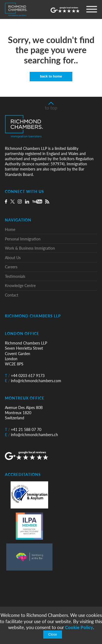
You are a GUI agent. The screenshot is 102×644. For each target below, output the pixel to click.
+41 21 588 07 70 (23, 429)
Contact (12, 295)
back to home (51, 76)
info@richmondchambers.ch (31, 435)
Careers (11, 267)
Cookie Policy (79, 627)
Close (52, 635)
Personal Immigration (23, 239)
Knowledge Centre (20, 286)
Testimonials (15, 276)
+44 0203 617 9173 (25, 376)
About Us (13, 258)
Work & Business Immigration (30, 248)
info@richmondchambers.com (33, 381)
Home (10, 229)
